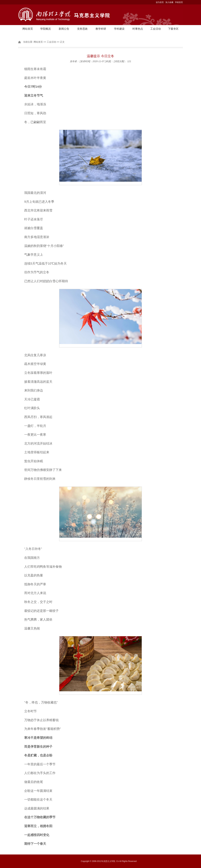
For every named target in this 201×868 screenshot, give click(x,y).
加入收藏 (169, 2)
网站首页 (28, 29)
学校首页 (179, 2)
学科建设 (119, 29)
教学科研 (101, 29)
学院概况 (45, 29)
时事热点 (138, 29)
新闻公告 (64, 29)
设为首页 (160, 2)
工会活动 (156, 29)
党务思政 (82, 29)
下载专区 (173, 29)
